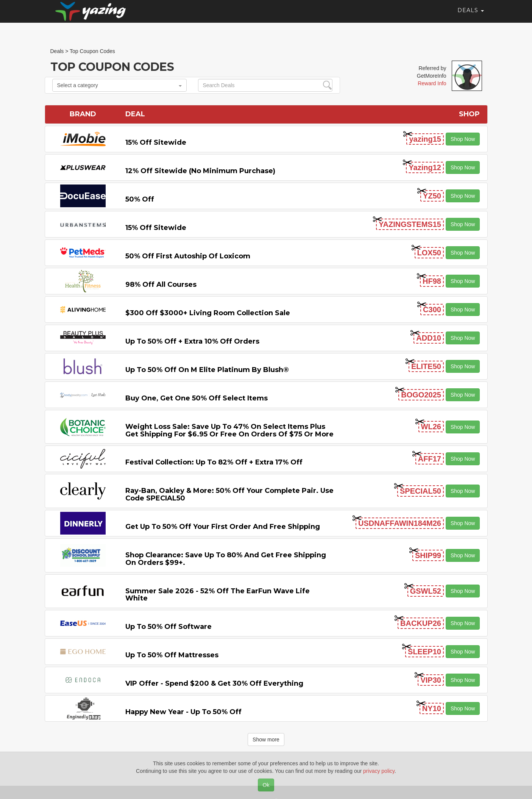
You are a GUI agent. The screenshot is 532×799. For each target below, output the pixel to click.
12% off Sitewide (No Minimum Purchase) (200, 171)
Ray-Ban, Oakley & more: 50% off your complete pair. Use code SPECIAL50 (229, 494)
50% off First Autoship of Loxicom (188, 256)
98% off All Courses (161, 285)
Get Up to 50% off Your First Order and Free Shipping (223, 527)
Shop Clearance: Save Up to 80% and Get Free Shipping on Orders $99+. (226, 559)
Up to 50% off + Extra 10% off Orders (192, 341)
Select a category (119, 85)
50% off (140, 199)
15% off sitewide (156, 142)
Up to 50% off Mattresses (172, 655)
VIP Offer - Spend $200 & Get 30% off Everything (214, 683)
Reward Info (432, 83)
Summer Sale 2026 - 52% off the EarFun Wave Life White (218, 595)
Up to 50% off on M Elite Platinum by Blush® (207, 370)
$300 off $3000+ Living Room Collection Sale (208, 313)
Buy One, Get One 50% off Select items (197, 398)
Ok (266, 785)
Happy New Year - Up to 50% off (183, 712)
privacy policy (379, 771)
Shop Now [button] (463, 139)
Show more (266, 740)
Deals (471, 17)
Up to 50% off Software (168, 627)
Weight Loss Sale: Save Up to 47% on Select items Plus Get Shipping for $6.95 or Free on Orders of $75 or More (229, 430)
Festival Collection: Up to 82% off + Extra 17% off (214, 462)
